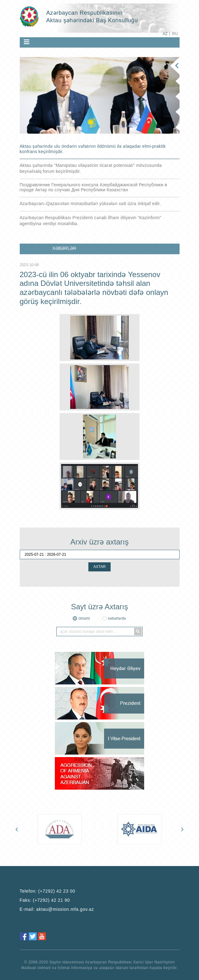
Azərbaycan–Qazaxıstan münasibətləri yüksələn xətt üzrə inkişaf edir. (90, 204)
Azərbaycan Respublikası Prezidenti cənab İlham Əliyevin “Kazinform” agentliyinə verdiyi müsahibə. (91, 221)
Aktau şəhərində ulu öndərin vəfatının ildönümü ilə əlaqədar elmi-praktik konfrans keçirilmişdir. (93, 149)
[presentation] (17, 829)
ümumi (84, 618)
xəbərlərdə (117, 618)
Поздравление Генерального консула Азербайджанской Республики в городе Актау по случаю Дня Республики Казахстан (94, 187)
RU (175, 34)
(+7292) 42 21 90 (51, 900)
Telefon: (47, 891)
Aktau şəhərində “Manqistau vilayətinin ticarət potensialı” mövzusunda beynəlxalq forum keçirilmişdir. (91, 168)
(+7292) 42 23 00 (57, 891)
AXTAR (99, 567)
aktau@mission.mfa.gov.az (65, 909)
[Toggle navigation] (27, 42)
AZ (165, 34)
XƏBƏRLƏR (64, 248)
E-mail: (57, 909)
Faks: (45, 900)
